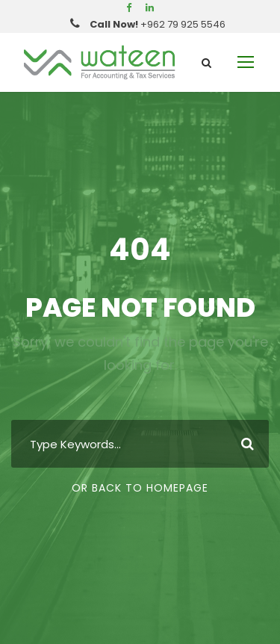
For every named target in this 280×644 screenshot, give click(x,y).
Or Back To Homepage (140, 488)
